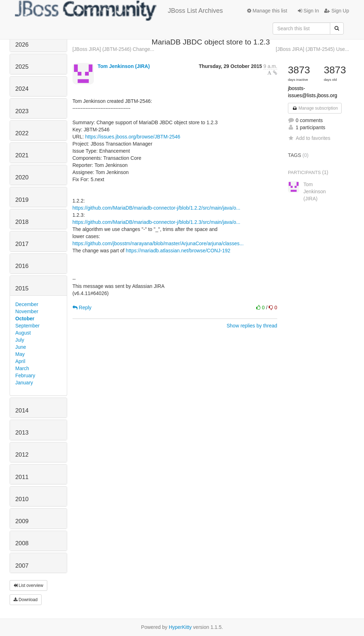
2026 (22, 45)
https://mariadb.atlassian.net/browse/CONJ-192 (178, 251)
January (24, 383)
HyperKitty (180, 627)
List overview (28, 585)
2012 (22, 455)
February (25, 375)
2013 (22, 433)
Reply (82, 308)
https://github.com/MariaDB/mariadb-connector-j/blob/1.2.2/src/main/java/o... (156, 208)
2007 (22, 566)
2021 (22, 155)
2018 (22, 222)
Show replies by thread (252, 326)
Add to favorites (309, 138)
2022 (22, 133)
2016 (22, 266)
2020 (22, 177)
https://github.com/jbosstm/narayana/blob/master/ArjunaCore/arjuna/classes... (158, 243)
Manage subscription (315, 108)
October (25, 319)
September (27, 326)
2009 (22, 521)
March (22, 368)
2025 (22, 67)
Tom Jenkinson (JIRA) (124, 66)
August (23, 333)
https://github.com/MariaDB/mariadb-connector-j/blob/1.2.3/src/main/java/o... (156, 222)
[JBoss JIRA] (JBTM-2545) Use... (312, 49)
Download (26, 600)
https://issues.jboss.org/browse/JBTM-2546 (133, 137)
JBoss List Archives (119, 11)
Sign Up (337, 11)
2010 (22, 499)
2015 (22, 288)
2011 (22, 477)
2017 (22, 244)
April (20, 361)
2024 (22, 89)
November (27, 311)
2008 (22, 543)
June (21, 347)
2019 (22, 200)
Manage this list (267, 11)
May (20, 354)
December (27, 304)
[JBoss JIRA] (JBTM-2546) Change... (113, 49)
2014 (22, 411)
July (20, 340)
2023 (22, 111)
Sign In (308, 11)
